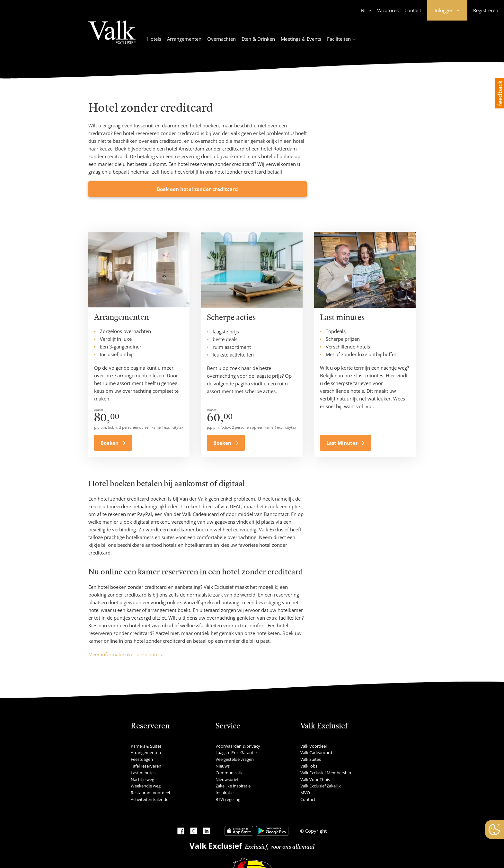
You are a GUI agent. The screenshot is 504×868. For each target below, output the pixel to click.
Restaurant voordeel (150, 793)
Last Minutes (343, 443)
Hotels (154, 39)
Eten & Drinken (258, 39)
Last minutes (143, 773)
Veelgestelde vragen (235, 759)
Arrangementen (184, 39)
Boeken (110, 443)
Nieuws (223, 766)
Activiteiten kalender (150, 799)
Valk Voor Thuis (315, 779)
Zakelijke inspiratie (233, 786)
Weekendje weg (146, 786)
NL (364, 10)
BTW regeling (228, 799)
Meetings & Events (301, 39)
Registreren (486, 10)
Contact (413, 10)
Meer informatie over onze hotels (125, 654)
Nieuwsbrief (227, 779)
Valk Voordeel (314, 746)
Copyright (315, 831)
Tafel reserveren (146, 766)
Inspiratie (225, 793)
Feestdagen (142, 759)
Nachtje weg (142, 779)
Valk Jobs (309, 766)
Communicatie (230, 773)
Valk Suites (311, 759)
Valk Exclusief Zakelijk (321, 786)
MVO (305, 793)
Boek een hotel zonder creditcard (197, 189)
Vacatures (388, 10)
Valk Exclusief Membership (326, 773)
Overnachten (221, 39)
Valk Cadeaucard (316, 752)
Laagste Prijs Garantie (236, 752)
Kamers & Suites (146, 746)
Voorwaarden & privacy (238, 746)
